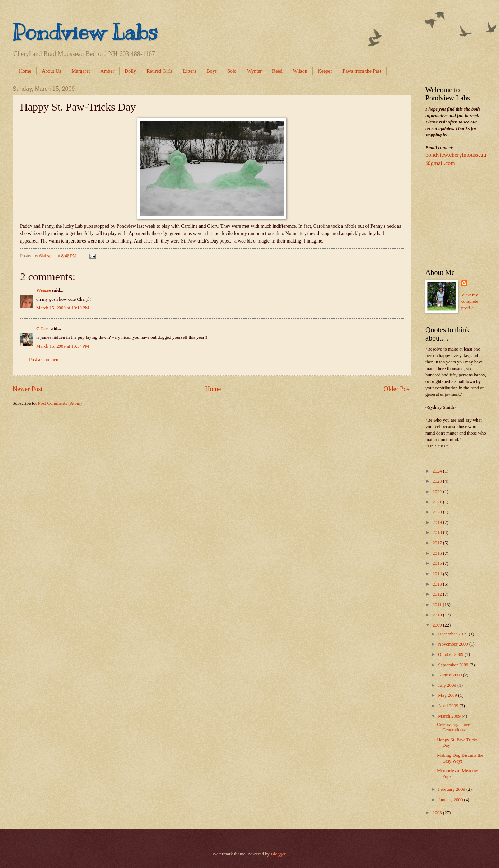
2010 (438, 615)
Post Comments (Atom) (60, 403)
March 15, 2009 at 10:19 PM (63, 308)
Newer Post (28, 389)
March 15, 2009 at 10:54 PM (63, 346)
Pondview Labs (85, 32)
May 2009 (448, 695)
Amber (107, 71)
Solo (232, 71)
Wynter (254, 71)
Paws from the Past (362, 71)
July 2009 (448, 685)
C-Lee (42, 329)
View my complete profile (470, 301)
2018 (438, 532)
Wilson (300, 71)
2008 (438, 813)
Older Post (397, 389)
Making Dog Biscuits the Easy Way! (460, 758)
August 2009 (450, 675)
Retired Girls (160, 71)
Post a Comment (44, 360)
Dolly (130, 71)
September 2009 (454, 665)
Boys (212, 71)
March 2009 (450, 716)
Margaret (81, 71)
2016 (438, 553)
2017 (438, 543)
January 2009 (451, 800)
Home (25, 71)
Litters (190, 71)
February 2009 (452, 789)
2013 (438, 584)
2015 (438, 563)
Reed (277, 71)
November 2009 (454, 644)
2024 (438, 471)
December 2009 (453, 634)
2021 (438, 502)
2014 (438, 574)
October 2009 (451, 654)
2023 (438, 481)
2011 (438, 605)
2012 (438, 594)
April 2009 (449, 706)
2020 (438, 512)
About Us (51, 71)
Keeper (325, 71)
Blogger (278, 854)
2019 (438, 522)
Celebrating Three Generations (454, 727)
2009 (438, 625)
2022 (438, 492)
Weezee (44, 290)
